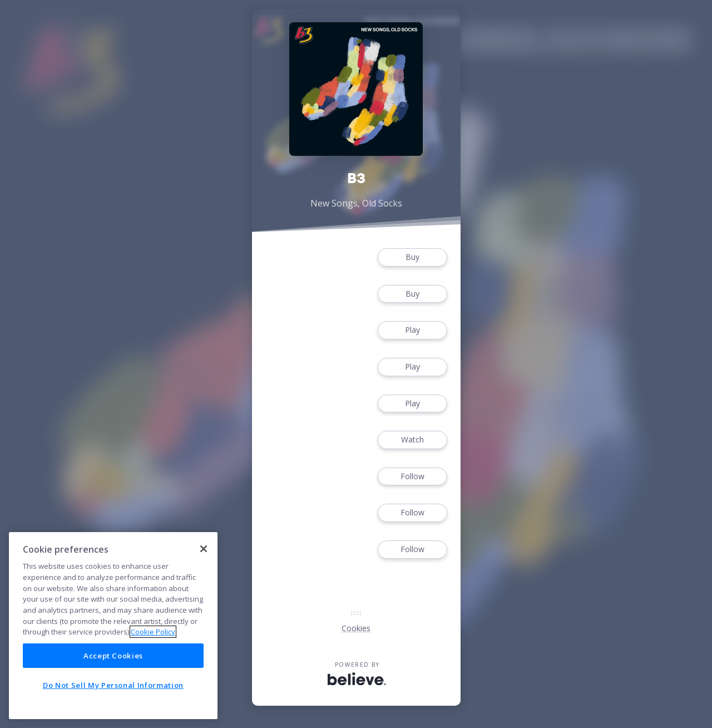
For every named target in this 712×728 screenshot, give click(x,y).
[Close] (204, 549)
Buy (412, 257)
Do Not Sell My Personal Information (113, 685)
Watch (412, 440)
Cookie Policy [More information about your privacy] (153, 632)
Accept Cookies (113, 656)
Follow (412, 477)
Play (412, 330)
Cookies (356, 628)
